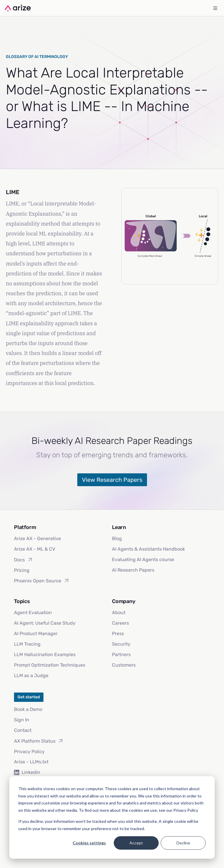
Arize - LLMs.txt (31, 762)
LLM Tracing (27, 644)
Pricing (22, 570)
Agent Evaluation (33, 613)
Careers (120, 623)
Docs (23, 560)
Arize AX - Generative (37, 538)
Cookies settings (89, 843)
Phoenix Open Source (42, 581)
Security (121, 644)
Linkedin (27, 772)
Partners (121, 654)
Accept (136, 843)
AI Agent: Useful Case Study (45, 623)
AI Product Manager (36, 634)
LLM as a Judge (31, 675)
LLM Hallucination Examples (45, 654)
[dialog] (112, 817)
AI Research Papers (133, 570)
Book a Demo (28, 709)
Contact (23, 730)
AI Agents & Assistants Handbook (148, 549)
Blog (117, 538)
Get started (29, 697)
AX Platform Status (39, 741)
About (119, 613)
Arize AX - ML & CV (35, 549)
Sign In (22, 720)
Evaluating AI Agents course (143, 559)
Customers (124, 665)
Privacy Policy (29, 752)
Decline (183, 843)
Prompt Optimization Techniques (50, 665)
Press (118, 634)
